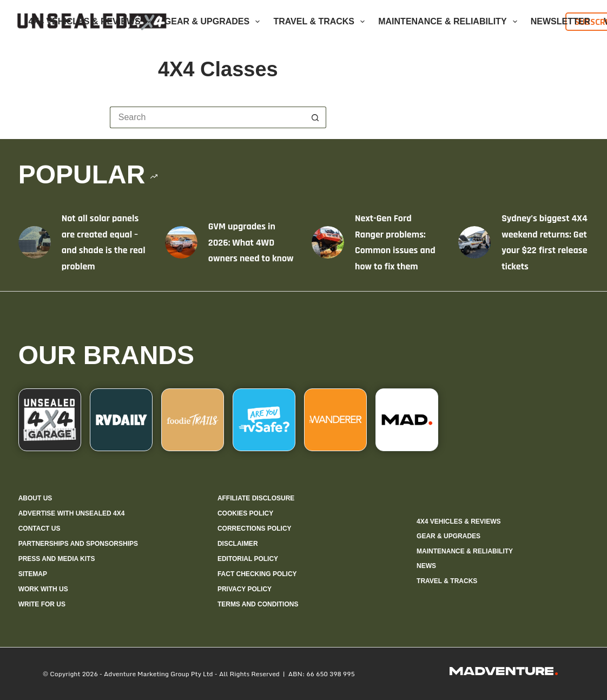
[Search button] (315, 117)
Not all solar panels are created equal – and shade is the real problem (104, 242)
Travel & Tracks (321, 22)
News (426, 566)
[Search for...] (207, 117)
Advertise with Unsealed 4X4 (72, 513)
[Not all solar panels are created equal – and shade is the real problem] (35, 242)
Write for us (42, 604)
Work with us (43, 589)
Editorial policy (248, 559)
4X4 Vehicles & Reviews (92, 22)
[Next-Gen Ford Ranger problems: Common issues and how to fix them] (328, 242)
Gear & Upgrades (215, 22)
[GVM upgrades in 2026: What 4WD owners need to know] (181, 242)
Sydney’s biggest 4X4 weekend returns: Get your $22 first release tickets (545, 242)
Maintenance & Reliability (450, 22)
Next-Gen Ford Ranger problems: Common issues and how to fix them (395, 242)
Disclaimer (238, 544)
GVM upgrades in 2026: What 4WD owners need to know (251, 242)
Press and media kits (57, 559)
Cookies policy (245, 513)
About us (35, 498)
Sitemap (33, 574)
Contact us (39, 529)
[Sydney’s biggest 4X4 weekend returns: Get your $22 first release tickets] (474, 242)
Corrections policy (255, 529)
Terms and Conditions (258, 604)
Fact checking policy (257, 574)
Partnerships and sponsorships (78, 544)
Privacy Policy (245, 589)
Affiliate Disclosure (256, 498)
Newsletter (560, 21)
